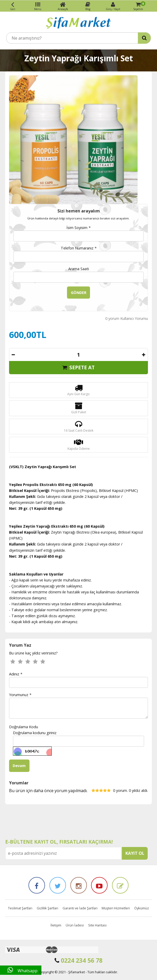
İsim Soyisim (78, 228)
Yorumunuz (20, 695)
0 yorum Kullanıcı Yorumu (127, 318)
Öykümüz (142, 908)
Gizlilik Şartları (47, 908)
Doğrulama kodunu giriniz (35, 733)
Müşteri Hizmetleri (116, 908)
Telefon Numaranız (79, 248)
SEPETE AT (78, 367)
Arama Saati (79, 269)
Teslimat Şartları (20, 908)
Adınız (16, 674)
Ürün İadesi (75, 925)
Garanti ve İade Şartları (80, 908)
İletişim (56, 925)
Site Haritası (97, 925)
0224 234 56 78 (78, 960)
